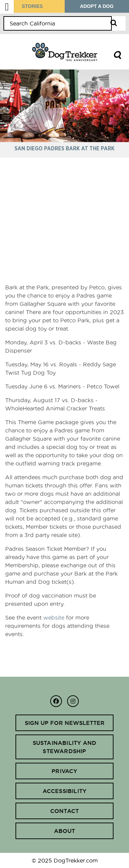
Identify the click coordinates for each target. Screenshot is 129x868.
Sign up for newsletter (65, 723)
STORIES (32, 6)
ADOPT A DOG (97, 6)
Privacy (64, 771)
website (54, 618)
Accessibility (65, 791)
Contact (64, 811)
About (65, 831)
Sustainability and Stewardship (65, 747)
